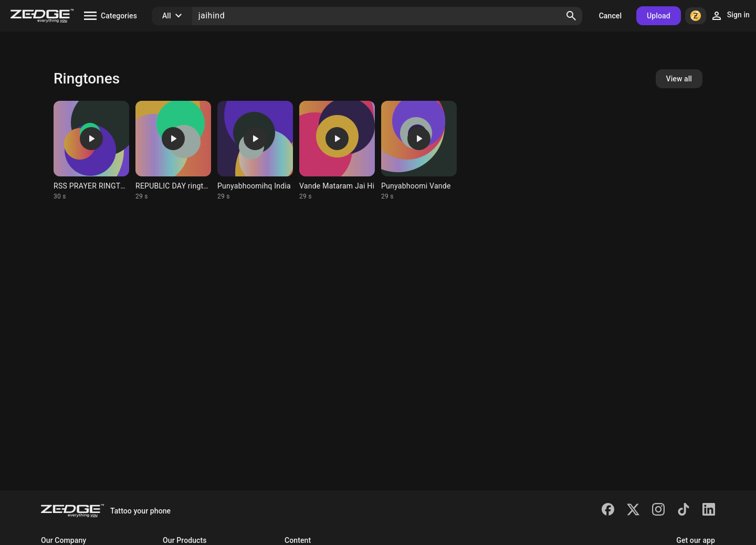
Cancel (610, 16)
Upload (659, 16)
